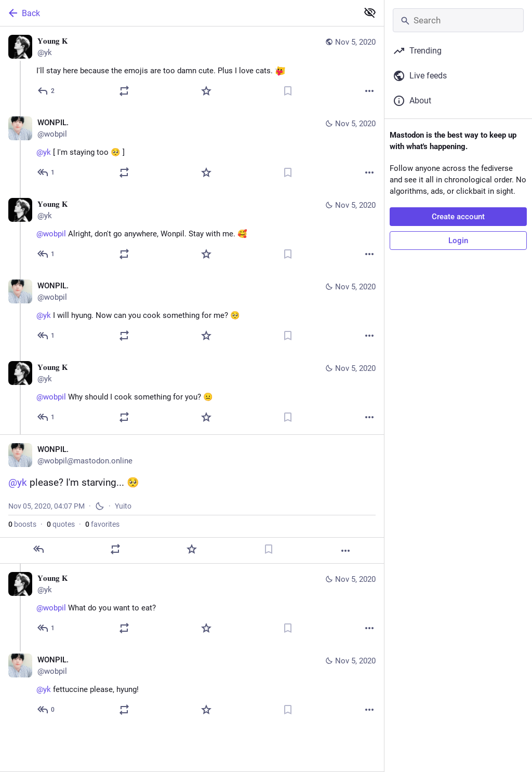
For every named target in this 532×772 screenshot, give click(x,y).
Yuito (123, 506)
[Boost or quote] (124, 91)
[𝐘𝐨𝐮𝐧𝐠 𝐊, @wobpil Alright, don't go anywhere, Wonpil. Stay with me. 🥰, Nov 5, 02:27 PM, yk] (192, 230)
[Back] (178, 13)
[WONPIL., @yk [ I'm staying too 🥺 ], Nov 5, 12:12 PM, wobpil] (192, 149)
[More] (369, 91)
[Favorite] (206, 91)
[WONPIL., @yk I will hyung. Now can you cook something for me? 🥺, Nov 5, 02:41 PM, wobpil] (192, 312)
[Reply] (46, 91)
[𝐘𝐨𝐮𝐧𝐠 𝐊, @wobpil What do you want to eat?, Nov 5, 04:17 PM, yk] (192, 604)
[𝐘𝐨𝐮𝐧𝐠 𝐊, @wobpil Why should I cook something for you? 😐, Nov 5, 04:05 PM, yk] (192, 394)
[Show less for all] (370, 12)
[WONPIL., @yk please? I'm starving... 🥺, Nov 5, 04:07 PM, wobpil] (192, 499)
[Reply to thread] (46, 172)
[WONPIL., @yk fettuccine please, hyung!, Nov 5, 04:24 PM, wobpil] (192, 686)
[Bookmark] (288, 91)
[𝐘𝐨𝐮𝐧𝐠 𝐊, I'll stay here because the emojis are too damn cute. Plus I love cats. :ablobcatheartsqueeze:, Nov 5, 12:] (192, 67)
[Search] (458, 20)
